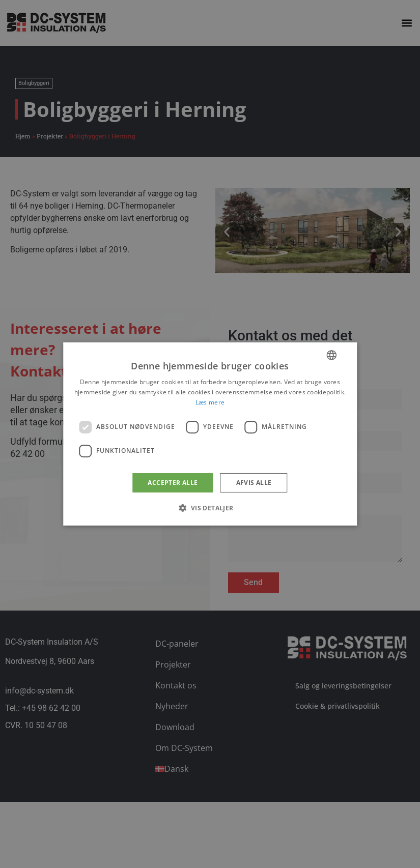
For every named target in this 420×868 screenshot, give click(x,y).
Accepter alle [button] (173, 483)
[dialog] (210, 434)
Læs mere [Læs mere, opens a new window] (210, 402)
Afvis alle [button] (254, 483)
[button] (210, 508)
